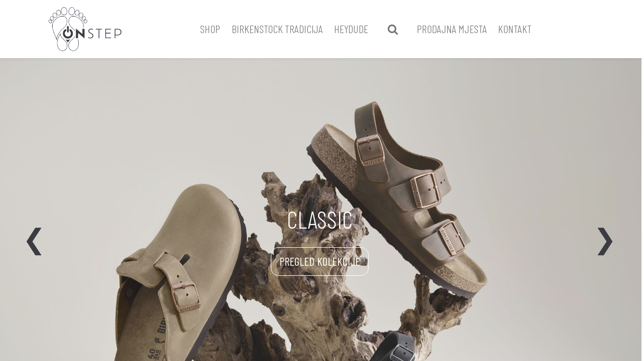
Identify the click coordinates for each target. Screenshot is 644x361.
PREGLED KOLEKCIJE (320, 261)
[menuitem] (210, 29)
